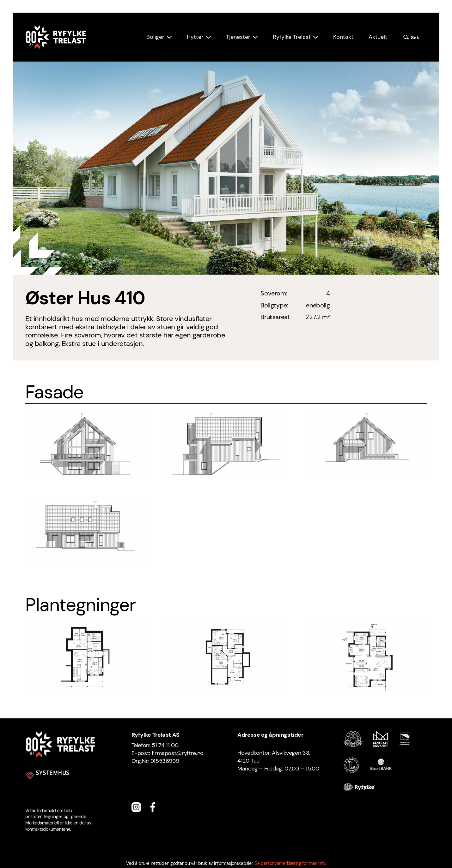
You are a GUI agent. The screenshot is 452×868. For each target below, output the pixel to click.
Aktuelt (378, 37)
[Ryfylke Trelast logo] (56, 37)
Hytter (195, 37)
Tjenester (238, 37)
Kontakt (343, 37)
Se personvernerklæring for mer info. (290, 863)
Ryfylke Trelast (292, 37)
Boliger (155, 37)
